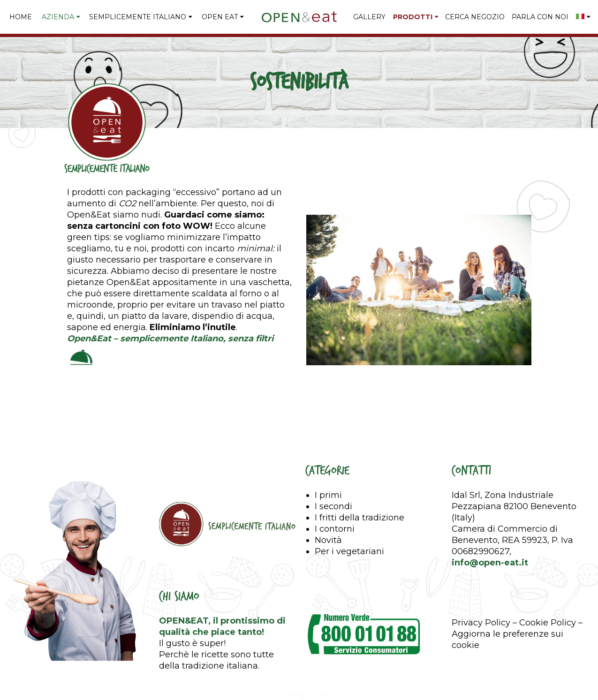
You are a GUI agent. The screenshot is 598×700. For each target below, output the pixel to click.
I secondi (333, 506)
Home (21, 17)
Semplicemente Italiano (138, 17)
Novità (328, 540)
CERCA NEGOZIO (475, 17)
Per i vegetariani (349, 551)
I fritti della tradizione (360, 518)
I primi (328, 495)
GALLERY (369, 17)
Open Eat (220, 17)
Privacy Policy (481, 623)
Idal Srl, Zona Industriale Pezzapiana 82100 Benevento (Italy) (514, 506)
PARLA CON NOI (540, 17)
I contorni (335, 529)
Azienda (58, 17)
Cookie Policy (548, 623)
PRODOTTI (413, 17)
